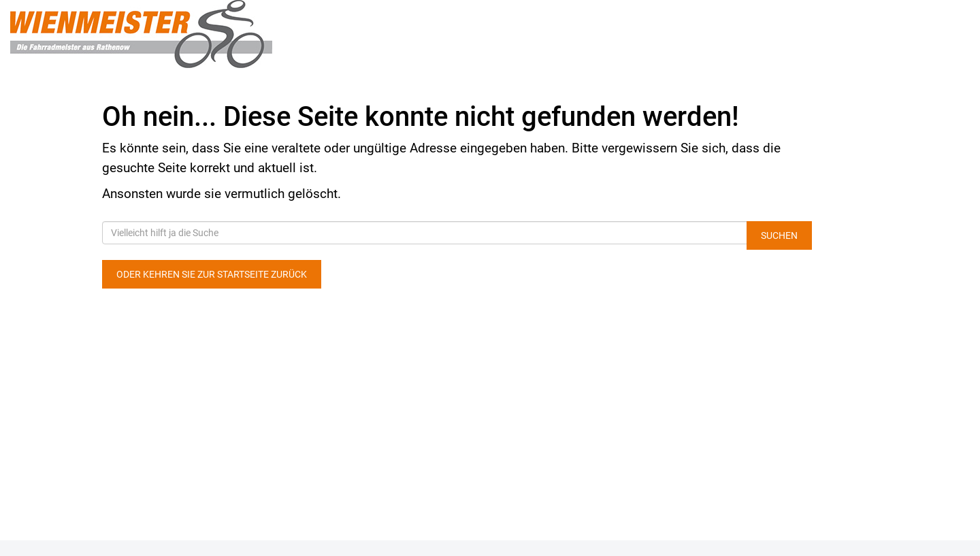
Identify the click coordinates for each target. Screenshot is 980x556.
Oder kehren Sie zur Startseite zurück (212, 274)
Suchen (779, 235)
